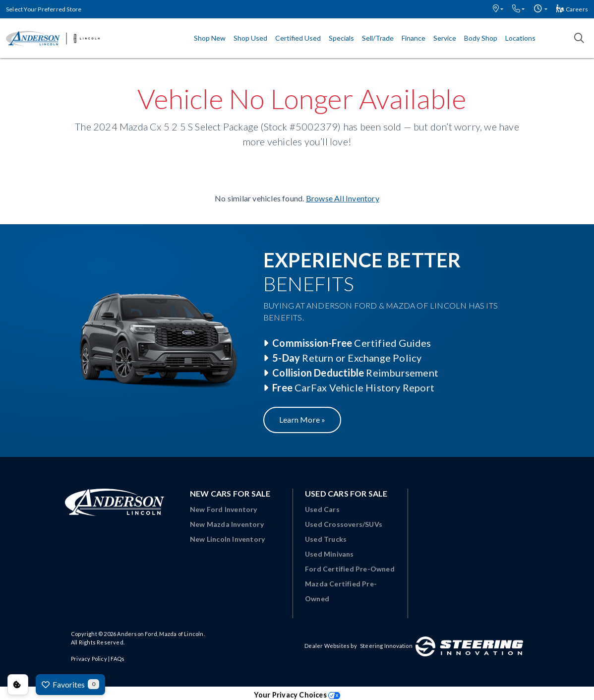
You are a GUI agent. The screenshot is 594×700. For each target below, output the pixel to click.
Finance (414, 38)
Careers (572, 9)
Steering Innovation (386, 646)
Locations (520, 38)
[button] (498, 9)
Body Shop (481, 38)
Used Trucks (326, 539)
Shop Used (250, 38)
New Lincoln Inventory (227, 539)
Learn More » (302, 419)
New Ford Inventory (224, 509)
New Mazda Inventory (227, 524)
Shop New (210, 38)
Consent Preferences (18, 685)
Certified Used (298, 38)
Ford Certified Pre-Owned (350, 569)
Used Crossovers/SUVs (344, 524)
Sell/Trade (378, 38)
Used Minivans (329, 554)
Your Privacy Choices (297, 695)
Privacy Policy (89, 659)
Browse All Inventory (343, 198)
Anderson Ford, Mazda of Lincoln (160, 634)
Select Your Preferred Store (44, 9)
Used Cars (322, 509)
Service (445, 38)
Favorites (70, 684)
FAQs (118, 659)
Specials (341, 38)
